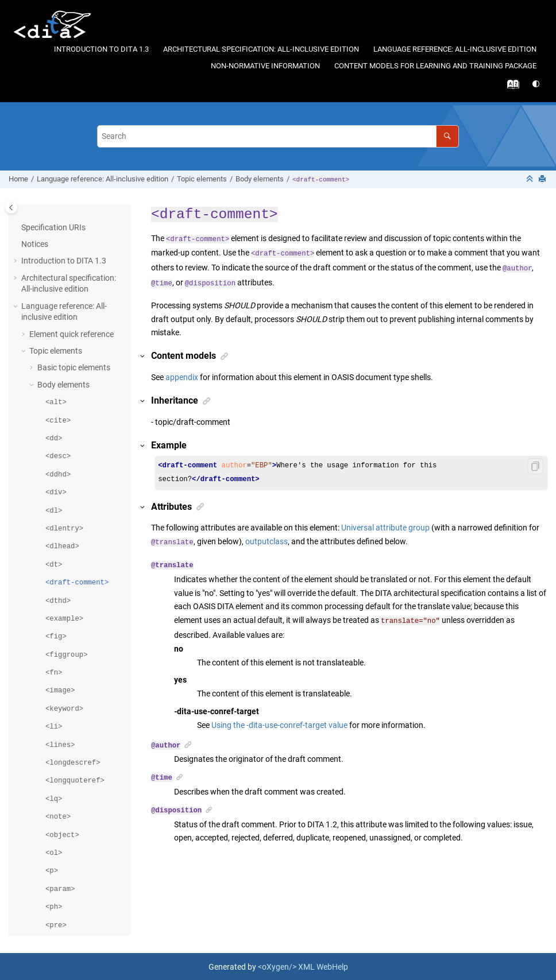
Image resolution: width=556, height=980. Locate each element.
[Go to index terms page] (515, 87)
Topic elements (202, 179)
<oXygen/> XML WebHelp (303, 966)
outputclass (267, 541)
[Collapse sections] (531, 179)
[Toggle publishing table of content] (11, 208)
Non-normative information (265, 66)
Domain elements (60, 913)
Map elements (54, 880)
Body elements (260, 179)
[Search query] (278, 136)
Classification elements (70, 931)
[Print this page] (543, 179)
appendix (182, 377)
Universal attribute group (385, 528)
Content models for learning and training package (435, 66)
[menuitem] (101, 50)
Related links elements (77, 863)
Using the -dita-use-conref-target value (279, 724)
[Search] (447, 136)
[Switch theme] (537, 84)
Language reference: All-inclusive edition (455, 49)
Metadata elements (64, 897)
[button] (33, 847)
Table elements (64, 846)
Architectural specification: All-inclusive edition (261, 49)
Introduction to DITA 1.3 (101, 49)
